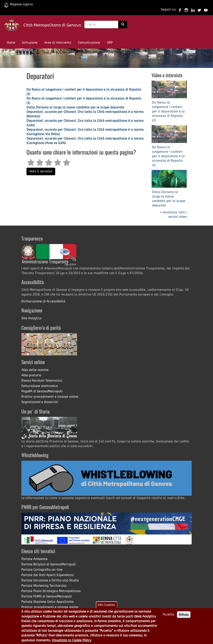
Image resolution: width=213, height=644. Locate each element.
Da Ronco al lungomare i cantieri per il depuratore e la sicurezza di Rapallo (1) (168, 156)
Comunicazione (89, 43)
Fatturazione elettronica (40, 386)
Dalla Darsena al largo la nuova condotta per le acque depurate (75, 107)
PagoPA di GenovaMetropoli (42, 391)
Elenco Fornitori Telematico (42, 381)
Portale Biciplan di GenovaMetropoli (49, 564)
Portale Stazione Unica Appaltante (48, 602)
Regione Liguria (19, 4)
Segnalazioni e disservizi (40, 402)
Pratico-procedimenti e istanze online (50, 397)
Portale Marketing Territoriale (44, 586)
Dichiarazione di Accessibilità (43, 301)
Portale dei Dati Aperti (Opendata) (48, 575)
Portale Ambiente (34, 559)
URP (110, 43)
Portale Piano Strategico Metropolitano (51, 591)
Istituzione (30, 43)
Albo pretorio (31, 375)
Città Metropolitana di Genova (52, 25)
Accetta (168, 616)
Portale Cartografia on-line (42, 570)
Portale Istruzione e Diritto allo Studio (50, 580)
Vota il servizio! (41, 171)
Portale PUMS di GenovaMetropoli (47, 596)
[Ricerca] (123, 24)
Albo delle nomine (35, 370)
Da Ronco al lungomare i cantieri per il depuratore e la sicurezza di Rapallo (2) (168, 111)
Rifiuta (184, 617)
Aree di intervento (58, 43)
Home (11, 43)
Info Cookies (106, 607)
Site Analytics (31, 318)
